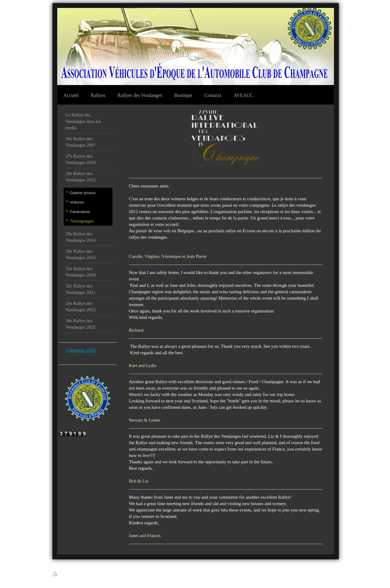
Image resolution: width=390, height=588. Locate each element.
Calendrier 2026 (81, 350)
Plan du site (99, 575)
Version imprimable (70, 574)
